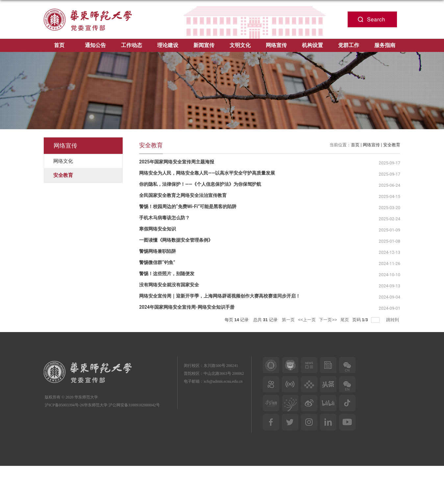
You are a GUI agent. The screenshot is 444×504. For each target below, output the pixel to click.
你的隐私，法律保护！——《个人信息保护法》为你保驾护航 (200, 184)
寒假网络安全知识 (158, 229)
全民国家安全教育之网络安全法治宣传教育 (183, 195)
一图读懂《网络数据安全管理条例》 (176, 240)
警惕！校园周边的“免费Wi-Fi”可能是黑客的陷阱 (188, 206)
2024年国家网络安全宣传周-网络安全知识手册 (187, 307)
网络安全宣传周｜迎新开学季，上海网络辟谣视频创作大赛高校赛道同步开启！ (220, 296)
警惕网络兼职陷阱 (158, 251)
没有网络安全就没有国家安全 (169, 285)
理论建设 (168, 45)
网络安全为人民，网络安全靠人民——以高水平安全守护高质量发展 (207, 173)
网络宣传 (276, 45)
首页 (59, 45)
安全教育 (392, 145)
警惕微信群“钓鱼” (157, 262)
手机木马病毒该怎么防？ (164, 218)
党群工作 (349, 45)
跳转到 (393, 320)
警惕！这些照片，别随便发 (167, 274)
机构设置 (312, 45)
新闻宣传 (204, 45)
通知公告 (95, 45)
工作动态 (132, 45)
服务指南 (385, 45)
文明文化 (240, 45)
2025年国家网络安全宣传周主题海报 (177, 162)
